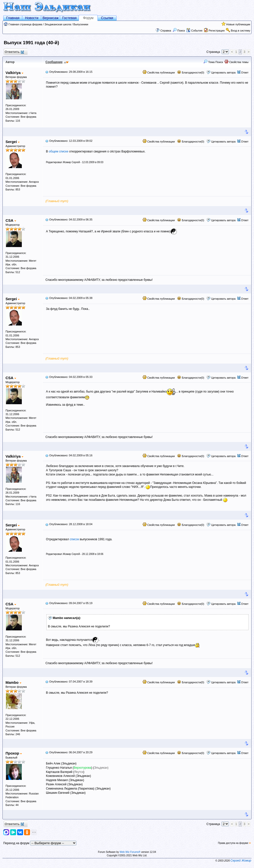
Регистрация (217, 31)
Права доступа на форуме (234, 843)
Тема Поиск (213, 62)
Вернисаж (50, 18)
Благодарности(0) (191, 72)
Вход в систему (241, 31)
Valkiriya (14, 73)
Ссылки (107, 18)
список (74, 539)
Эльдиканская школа (58, 24)
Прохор (14, 753)
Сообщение (54, 62)
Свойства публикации (159, 72)
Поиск (179, 31)
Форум (88, 18)
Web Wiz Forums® (130, 852)
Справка (166, 31)
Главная (13, 18)
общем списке (59, 151)
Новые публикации (238, 24)
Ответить (14, 52)
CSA (11, 220)
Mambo (13, 682)
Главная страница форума (25, 24)
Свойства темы (237, 62)
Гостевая (69, 18)
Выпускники (81, 24)
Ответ (245, 72)
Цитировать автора (223, 72)
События (194, 31)
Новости (32, 18)
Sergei (13, 142)
